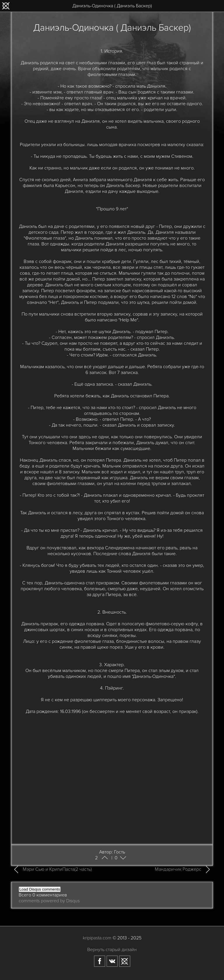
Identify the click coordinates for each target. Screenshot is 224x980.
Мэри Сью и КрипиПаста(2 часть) (57, 869)
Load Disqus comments (40, 889)
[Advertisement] (112, 796)
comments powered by (49, 901)
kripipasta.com (97, 938)
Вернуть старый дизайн (112, 950)
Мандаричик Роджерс (178, 869)
